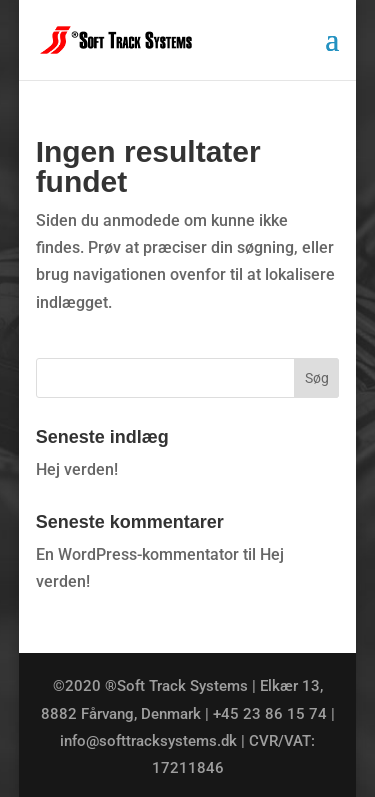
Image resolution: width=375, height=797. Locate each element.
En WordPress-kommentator (137, 554)
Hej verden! (77, 469)
